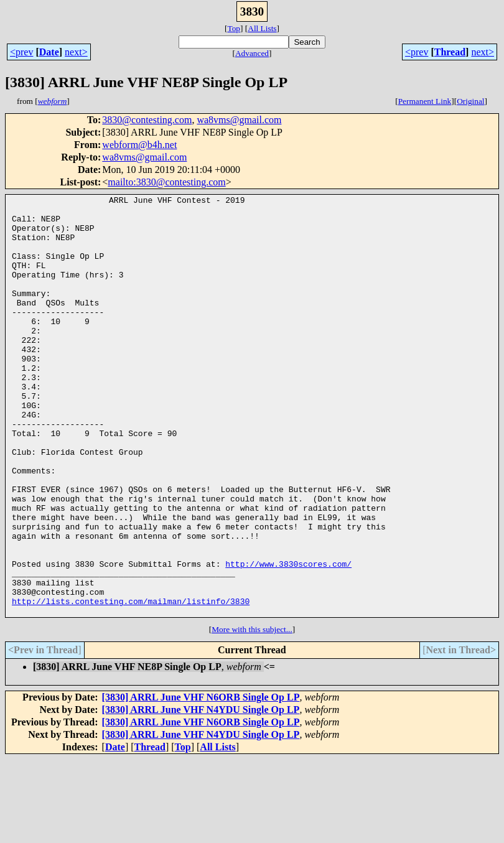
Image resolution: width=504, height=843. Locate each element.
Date (49, 52)
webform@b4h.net (139, 145)
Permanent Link (425, 101)
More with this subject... (252, 713)
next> (76, 52)
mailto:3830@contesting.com (166, 182)
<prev (21, 52)
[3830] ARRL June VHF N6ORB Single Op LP (201, 781)
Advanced (252, 53)
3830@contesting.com (147, 120)
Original (470, 101)
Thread (450, 52)
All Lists (262, 28)
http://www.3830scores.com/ (288, 638)
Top (234, 28)
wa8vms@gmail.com (239, 120)
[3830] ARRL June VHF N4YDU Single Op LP (201, 794)
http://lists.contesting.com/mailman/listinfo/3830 (131, 683)
